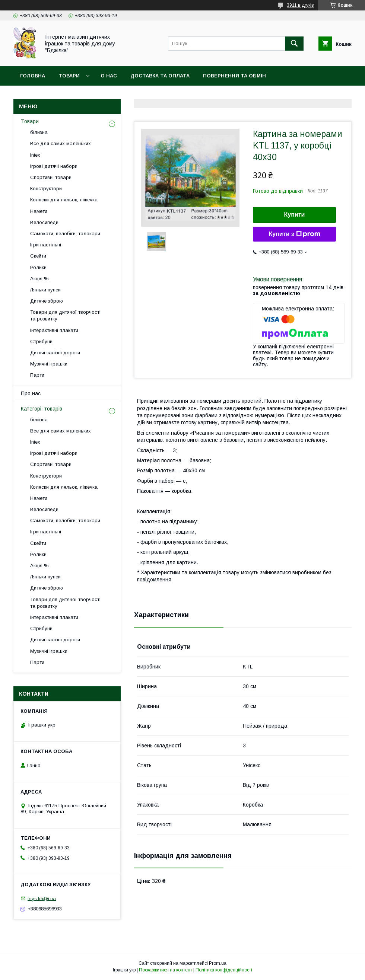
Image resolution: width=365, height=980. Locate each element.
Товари (69, 76)
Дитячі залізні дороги (55, 353)
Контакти (125, 95)
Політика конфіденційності (224, 970)
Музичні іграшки (49, 364)
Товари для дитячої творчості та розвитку (65, 315)
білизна (39, 132)
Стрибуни (41, 341)
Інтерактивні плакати (54, 330)
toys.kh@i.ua (42, 898)
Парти (37, 375)
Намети (39, 211)
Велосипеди (44, 222)
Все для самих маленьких (61, 143)
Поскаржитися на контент (166, 970)
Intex (35, 155)
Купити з (294, 234)
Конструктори (46, 189)
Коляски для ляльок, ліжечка (64, 200)
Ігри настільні (46, 245)
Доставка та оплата (160, 76)
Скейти (38, 256)
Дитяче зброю (47, 301)
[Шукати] (294, 44)
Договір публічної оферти (59, 95)
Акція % (39, 279)
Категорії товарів (42, 409)
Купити (295, 215)
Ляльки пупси (45, 290)
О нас (109, 76)
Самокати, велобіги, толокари (65, 234)
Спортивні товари (51, 177)
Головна (33, 76)
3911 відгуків (300, 5)
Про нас (31, 393)
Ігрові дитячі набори (54, 166)
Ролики (38, 267)
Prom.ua (218, 963)
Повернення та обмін (234, 76)
